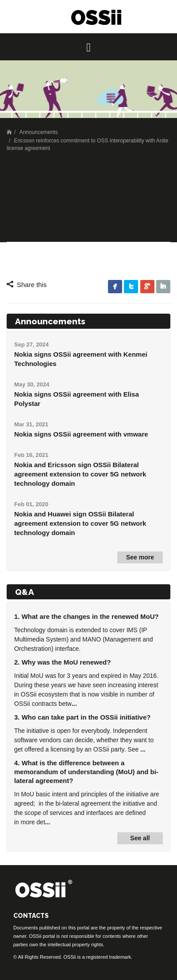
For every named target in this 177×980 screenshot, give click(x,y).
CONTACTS (31, 916)
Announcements (39, 132)
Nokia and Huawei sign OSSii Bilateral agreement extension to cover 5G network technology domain (80, 523)
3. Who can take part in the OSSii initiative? (82, 717)
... (74, 704)
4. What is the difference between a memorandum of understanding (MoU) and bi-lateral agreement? (86, 772)
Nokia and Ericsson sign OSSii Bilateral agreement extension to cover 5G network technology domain (80, 474)
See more (140, 557)
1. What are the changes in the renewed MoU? (87, 616)
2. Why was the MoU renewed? (62, 662)
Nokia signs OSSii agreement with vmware (81, 434)
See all (140, 838)
